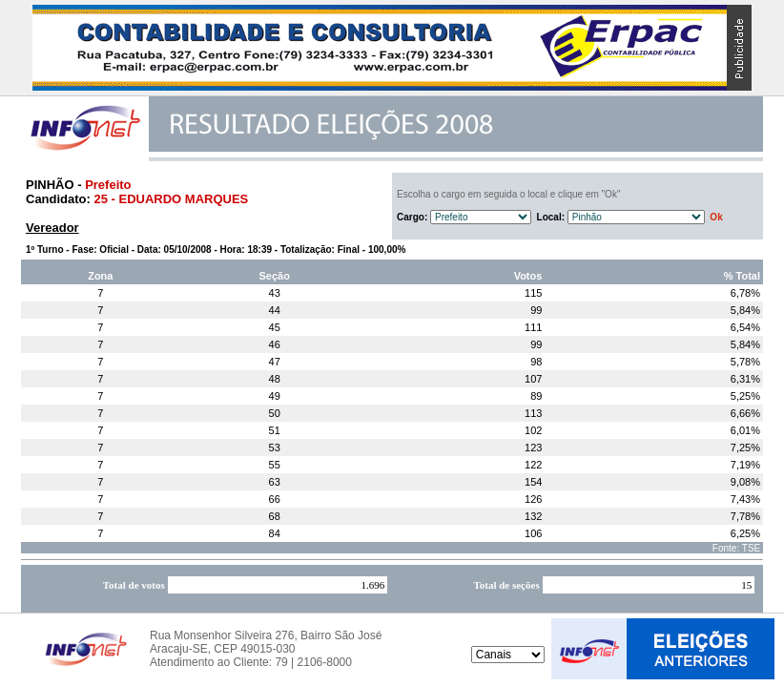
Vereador (52, 228)
